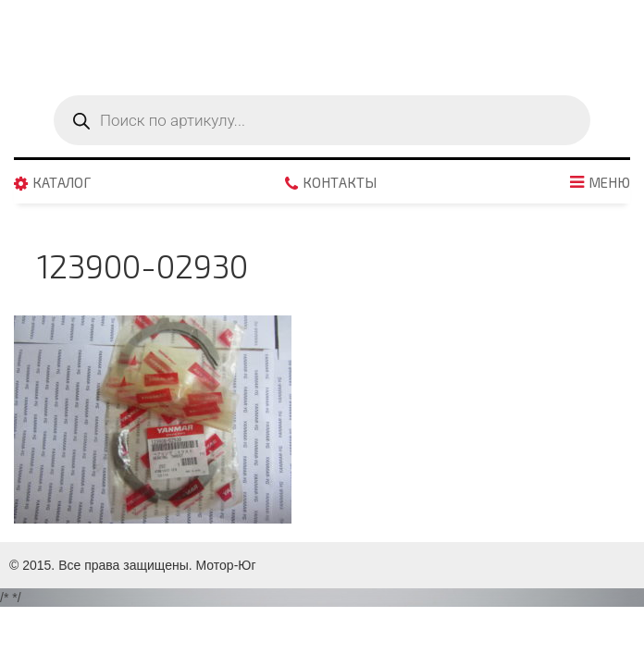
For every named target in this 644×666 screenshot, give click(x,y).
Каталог (62, 183)
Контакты (340, 183)
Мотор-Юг (226, 565)
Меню (609, 183)
